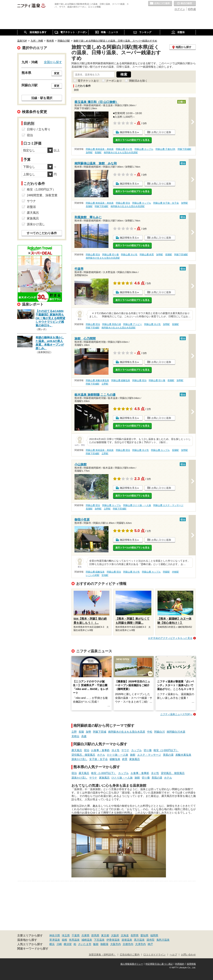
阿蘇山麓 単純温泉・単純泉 (100, 149)
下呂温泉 (99, 940)
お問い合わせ (188, 955)
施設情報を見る (128, 132)
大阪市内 (115, 944)
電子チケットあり (88, 81)
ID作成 (192, 9)
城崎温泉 (87, 940)
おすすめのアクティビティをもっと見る (170, 638)
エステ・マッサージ (149, 755)
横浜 (52, 944)
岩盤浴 (31, 207)
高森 (84, 736)
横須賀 (68, 944)
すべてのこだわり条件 (42, 233)
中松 (150, 732)
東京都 (105, 935)
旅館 (133, 755)
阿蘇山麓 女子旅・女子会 (166, 203)
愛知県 (144, 935)
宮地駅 (105, 575)
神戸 (150, 944)
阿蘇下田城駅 (184, 149)
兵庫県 (85, 935)
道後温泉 (127, 940)
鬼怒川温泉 (163, 940)
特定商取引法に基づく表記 (159, 964)
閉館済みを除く (138, 81)
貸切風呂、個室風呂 (83, 755)
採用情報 (191, 964)
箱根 (64, 940)
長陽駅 (98, 152)
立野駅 (105, 384)
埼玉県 (66, 935)
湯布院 (150, 940)
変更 (57, 73)
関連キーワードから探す (33, 949)
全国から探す (53, 62)
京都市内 (128, 944)
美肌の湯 (168, 755)
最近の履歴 (185, 4)
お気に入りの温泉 (160, 4)
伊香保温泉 (113, 940)
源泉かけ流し (79, 759)
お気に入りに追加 (161, 132)
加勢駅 (89, 152)
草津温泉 (55, 940)
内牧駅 (175, 572)
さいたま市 (85, 944)
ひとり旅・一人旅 (118, 755)
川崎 (59, 944)
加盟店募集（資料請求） (102, 955)
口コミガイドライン (155, 955)
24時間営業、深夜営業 (42, 195)
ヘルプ (173, 955)
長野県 (135, 935)
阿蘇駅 (166, 572)
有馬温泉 (74, 940)
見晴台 (75, 736)
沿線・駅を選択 (42, 98)
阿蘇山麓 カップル (144, 149)
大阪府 (115, 935)
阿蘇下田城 (100, 732)
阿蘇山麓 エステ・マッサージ (168, 505)
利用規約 (180, 964)
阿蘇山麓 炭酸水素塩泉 (97, 380)
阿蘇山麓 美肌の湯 (112, 324)
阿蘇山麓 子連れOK (165, 149)
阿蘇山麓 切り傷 (110, 255)
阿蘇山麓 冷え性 (124, 149)
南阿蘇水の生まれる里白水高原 (127, 732)
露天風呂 (77, 750)
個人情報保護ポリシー (132, 964)
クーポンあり (114, 81)
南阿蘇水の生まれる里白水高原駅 (121, 152)
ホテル (101, 755)
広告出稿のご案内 (130, 955)
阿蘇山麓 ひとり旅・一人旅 (137, 505)
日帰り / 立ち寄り (39, 129)
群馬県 (95, 935)
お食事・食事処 (100, 750)
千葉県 (76, 935)
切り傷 (148, 750)
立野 (74, 732)
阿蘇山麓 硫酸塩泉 (121, 380)
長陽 (81, 732)
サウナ (125, 750)
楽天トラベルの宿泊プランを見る (132, 140)
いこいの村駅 (93, 575)
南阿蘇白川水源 (176, 732)
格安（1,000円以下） (166, 750)
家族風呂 (135, 759)
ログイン (180, 9)
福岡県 (154, 935)
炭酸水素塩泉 (183, 755)
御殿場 (104, 944)
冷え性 (115, 750)
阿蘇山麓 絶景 (147, 255)
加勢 (88, 732)
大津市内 (140, 944)
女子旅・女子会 (98, 759)
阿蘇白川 (160, 732)
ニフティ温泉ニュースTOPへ (176, 714)
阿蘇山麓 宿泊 (123, 203)
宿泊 (87, 750)
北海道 (125, 935)
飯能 (96, 944)
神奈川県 (55, 935)
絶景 (125, 759)
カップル (136, 750)
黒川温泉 (139, 940)
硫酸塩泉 (115, 759)
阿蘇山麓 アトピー (133, 324)
